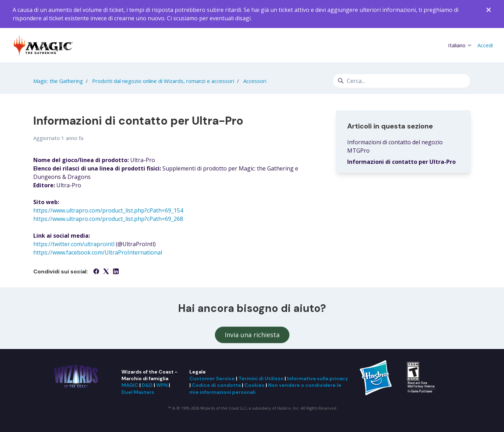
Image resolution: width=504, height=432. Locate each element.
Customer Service (212, 378)
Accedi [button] (485, 45)
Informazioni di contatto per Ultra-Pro (401, 162)
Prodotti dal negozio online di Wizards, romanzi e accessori (163, 81)
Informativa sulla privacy (317, 378)
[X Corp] (106, 272)
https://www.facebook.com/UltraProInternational (98, 252)
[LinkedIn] (116, 272)
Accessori (255, 81)
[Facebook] (96, 272)
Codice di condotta (216, 385)
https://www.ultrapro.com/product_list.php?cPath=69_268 (108, 219)
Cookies (254, 385)
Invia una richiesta (252, 335)
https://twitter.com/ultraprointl (74, 244)
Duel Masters (138, 392)
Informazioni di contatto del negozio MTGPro (395, 146)
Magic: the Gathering (58, 81)
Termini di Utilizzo (261, 378)
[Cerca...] (402, 81)
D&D (147, 385)
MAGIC (130, 385)
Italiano (460, 45)
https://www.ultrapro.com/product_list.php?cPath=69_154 (108, 210)
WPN (162, 385)
